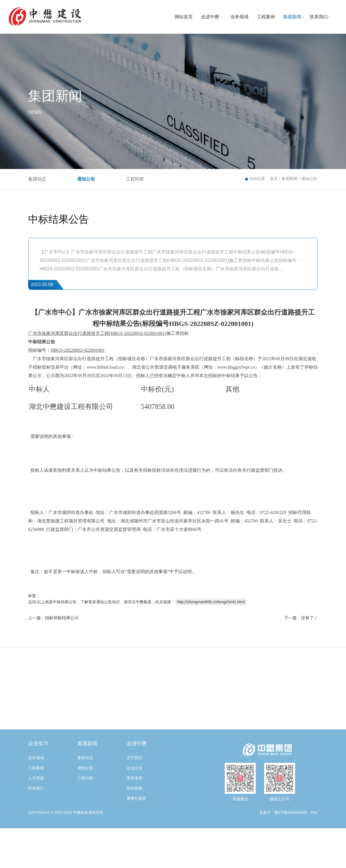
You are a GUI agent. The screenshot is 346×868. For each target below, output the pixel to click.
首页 (274, 179)
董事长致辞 (136, 831)
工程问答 (135, 179)
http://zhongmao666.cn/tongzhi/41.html (211, 602)
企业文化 (134, 800)
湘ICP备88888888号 (291, 845)
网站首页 (184, 17)
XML (314, 845)
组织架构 (134, 820)
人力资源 (36, 810)
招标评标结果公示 (62, 618)
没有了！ (309, 618)
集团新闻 (292, 17)
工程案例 (266, 17)
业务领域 (239, 17)
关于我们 (134, 790)
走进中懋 (210, 17)
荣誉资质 (134, 810)
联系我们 (319, 17)
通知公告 (86, 179)
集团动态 (37, 179)
